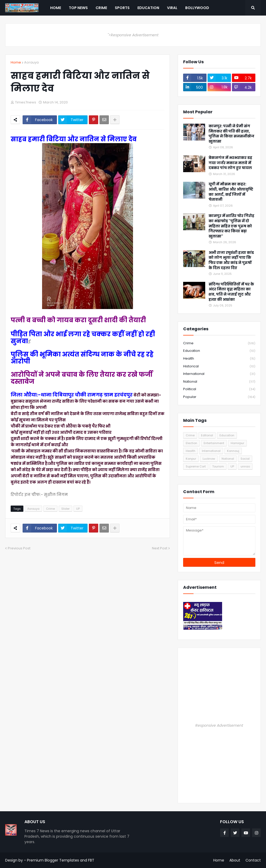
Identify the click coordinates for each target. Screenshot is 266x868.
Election (191, 443)
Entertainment (214, 443)
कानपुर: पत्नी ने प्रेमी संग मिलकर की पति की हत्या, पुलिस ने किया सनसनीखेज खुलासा (231, 134)
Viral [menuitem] (172, 8)
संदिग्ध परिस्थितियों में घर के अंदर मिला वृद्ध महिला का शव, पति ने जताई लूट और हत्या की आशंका (231, 292)
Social (245, 459)
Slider (65, 509)
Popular (219, 397)
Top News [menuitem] (78, 8)
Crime (50, 509)
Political (219, 389)
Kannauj (233, 451)
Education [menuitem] (148, 8)
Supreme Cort (196, 466)
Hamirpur (237, 443)
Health (219, 359)
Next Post (160, 548)
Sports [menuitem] (122, 8)
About (235, 860)
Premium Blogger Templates (53, 860)
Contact (253, 860)
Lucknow (209, 459)
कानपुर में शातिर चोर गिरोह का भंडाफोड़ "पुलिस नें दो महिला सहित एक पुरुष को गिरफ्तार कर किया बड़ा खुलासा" (231, 226)
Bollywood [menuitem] (197, 8)
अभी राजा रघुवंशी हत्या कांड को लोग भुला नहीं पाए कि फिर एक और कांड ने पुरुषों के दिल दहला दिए (231, 260)
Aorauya (31, 62)
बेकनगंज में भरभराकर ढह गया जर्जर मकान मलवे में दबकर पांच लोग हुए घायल (230, 163)
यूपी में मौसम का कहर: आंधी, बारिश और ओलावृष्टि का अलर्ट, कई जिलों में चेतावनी (231, 192)
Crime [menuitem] (101, 8)
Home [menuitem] (56, 8)
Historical (219, 366)
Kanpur (191, 459)
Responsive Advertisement (219, 725)
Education (219, 351)
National (219, 382)
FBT (91, 860)
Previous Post (19, 548)
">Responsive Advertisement (133, 35)
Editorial (207, 435)
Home (16, 62)
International (219, 374)
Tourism (218, 466)
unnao (245, 466)
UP (78, 509)
